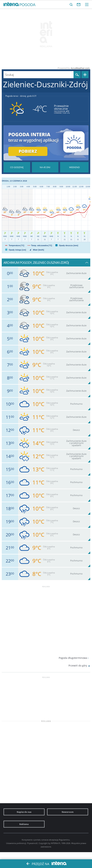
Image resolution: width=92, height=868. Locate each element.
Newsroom (68, 812)
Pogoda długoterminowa (73, 658)
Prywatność (32, 843)
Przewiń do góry (78, 666)
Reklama (24, 824)
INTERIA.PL (56, 843)
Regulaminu (64, 840)
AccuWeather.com (80, 68)
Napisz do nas (24, 812)
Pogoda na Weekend (74, 167)
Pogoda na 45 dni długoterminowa (45, 167)
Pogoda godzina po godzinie (17, 167)
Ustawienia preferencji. (16, 843)
